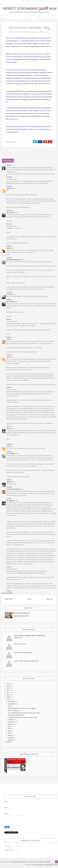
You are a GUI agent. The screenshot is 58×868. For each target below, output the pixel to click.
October (11, 720)
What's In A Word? (20, 644)
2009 (8, 697)
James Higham (11, 453)
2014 (8, 686)
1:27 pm (9, 498)
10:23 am (9, 257)
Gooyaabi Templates (44, 862)
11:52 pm (9, 355)
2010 (8, 695)
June (10, 729)
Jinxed (10, 706)
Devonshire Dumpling (13, 489)
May (10, 731)
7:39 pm (9, 480)
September (12, 722)
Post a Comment (7, 593)
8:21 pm (9, 451)
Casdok (9, 248)
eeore (8, 357)
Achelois (9, 482)
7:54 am (9, 426)
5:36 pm (9, 299)
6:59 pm (9, 319)
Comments (10, 850)
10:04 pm (9, 487)
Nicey (8, 428)
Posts (8, 846)
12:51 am (9, 210)
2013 (8, 688)
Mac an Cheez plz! (13, 711)
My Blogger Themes (52, 865)
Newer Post (9, 599)
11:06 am (9, 444)
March (10, 735)
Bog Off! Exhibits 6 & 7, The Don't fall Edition (22, 708)
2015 (8, 684)
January (11, 740)
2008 (8, 699)
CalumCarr (10, 188)
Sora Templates (37, 865)
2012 (8, 690)
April (10, 733)
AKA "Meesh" (10, 213)
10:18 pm (9, 177)
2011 (8, 693)
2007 (8, 742)
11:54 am (9, 292)
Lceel (8, 446)
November (12, 704)
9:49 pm (9, 337)
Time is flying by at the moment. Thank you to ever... (24, 713)
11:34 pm (9, 186)
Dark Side (9, 294)
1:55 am (9, 387)
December (12, 702)
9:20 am (9, 246)
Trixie (8, 339)
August (10, 724)
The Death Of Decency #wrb (23, 652)
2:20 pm (9, 567)
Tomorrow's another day (16, 715)
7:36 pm (9, 591)
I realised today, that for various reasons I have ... (23, 717)
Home (29, 599)
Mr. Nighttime (11, 501)
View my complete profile (21, 616)
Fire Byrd (9, 165)
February (11, 738)
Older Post (50, 599)
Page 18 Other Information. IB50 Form (26, 661)
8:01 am (9, 224)
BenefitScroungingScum (14, 260)
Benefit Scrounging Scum (19, 862)
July (9, 726)
